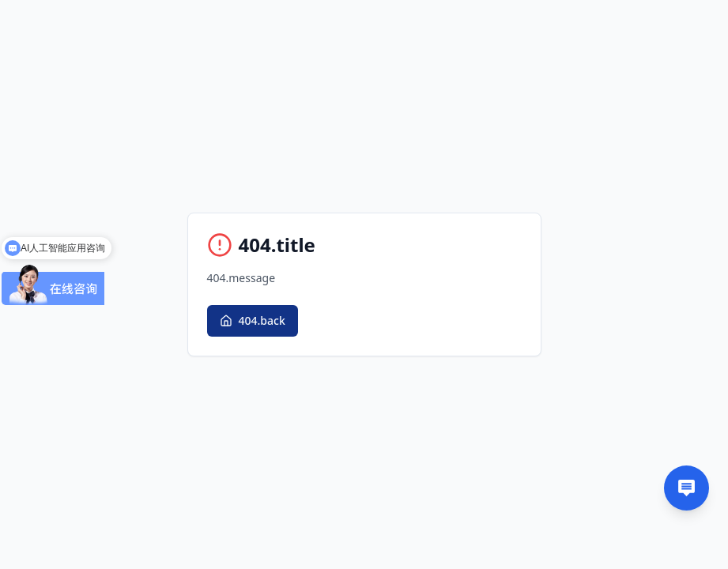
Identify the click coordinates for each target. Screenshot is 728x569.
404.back (253, 320)
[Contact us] (687, 488)
